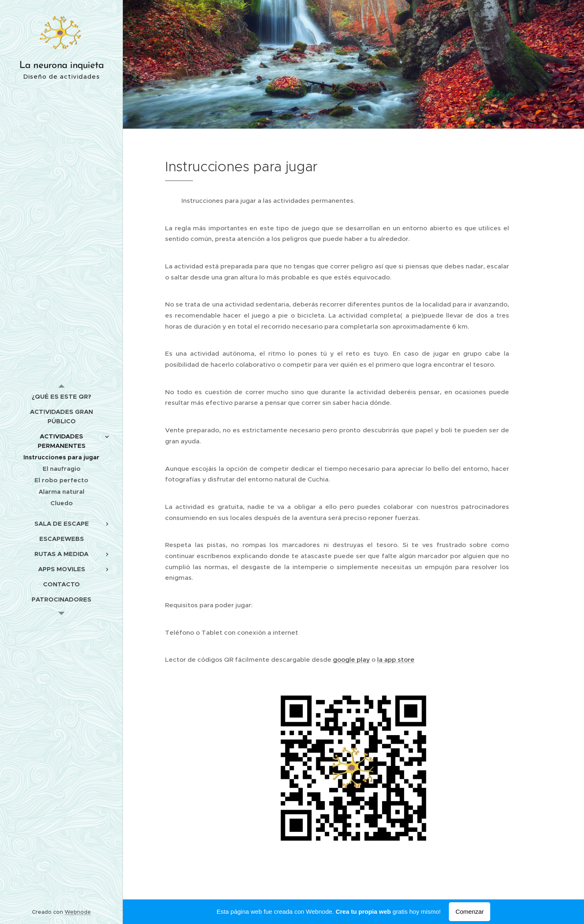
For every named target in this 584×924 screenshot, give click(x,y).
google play (351, 660)
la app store (396, 660)
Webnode (78, 912)
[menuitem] (61, 396)
